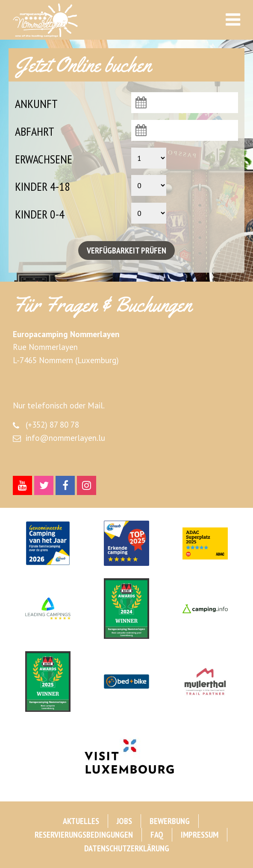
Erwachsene (44, 159)
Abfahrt (35, 131)
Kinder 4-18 (43, 186)
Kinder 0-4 (40, 214)
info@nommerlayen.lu (65, 438)
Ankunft (36, 103)
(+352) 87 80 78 (52, 425)
